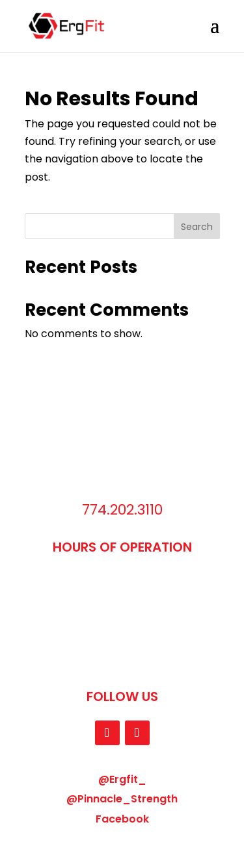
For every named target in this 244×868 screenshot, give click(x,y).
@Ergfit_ (122, 779)
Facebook (122, 819)
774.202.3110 (122, 510)
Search (197, 227)
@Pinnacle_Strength (122, 799)
